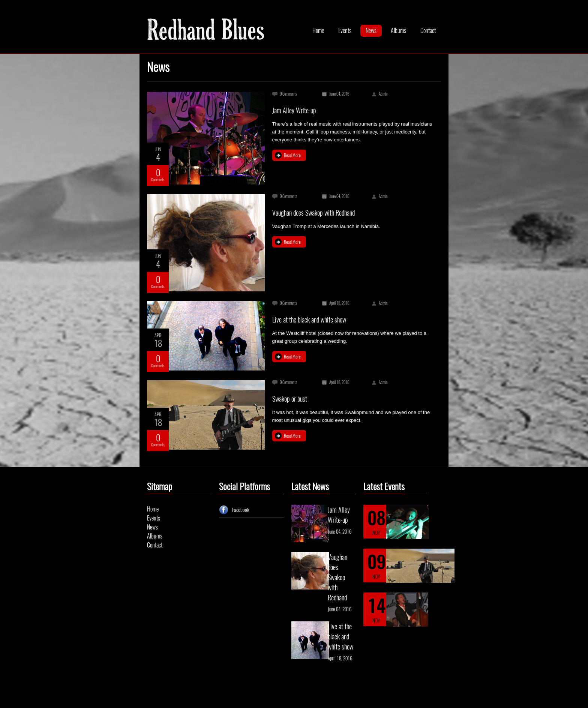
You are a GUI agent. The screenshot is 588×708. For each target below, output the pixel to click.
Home (318, 31)
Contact (428, 31)
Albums (398, 31)
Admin (383, 94)
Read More (292, 155)
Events (345, 31)
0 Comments (288, 94)
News (371, 31)
